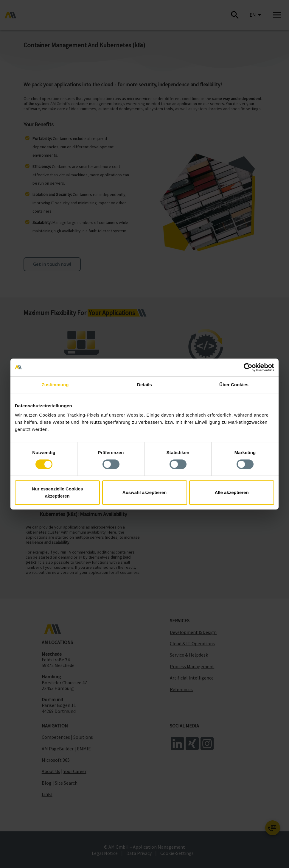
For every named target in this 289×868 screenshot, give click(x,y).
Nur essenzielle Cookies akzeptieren (58, 492)
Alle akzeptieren (231, 492)
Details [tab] (144, 385)
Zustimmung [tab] (55, 385)
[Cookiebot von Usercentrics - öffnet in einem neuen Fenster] (248, 367)
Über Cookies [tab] (234, 385)
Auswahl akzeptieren (144, 492)
